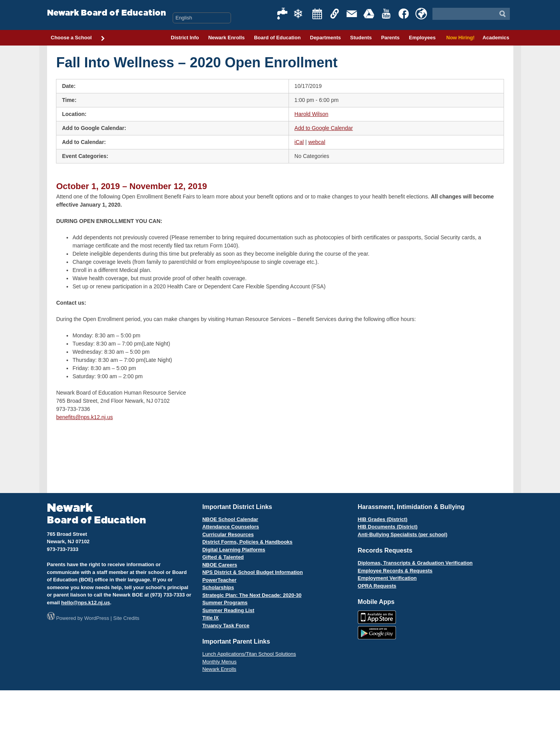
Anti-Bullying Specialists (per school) (402, 534)
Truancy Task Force (226, 626)
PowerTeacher (219, 580)
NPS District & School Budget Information (253, 572)
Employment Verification (387, 578)
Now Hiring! (459, 38)
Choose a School (78, 38)
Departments (325, 38)
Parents (390, 38)
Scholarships (218, 587)
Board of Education (277, 38)
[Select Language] (202, 18)
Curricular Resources (228, 534)
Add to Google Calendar (324, 128)
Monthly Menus (219, 662)
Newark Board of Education (107, 13)
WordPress (96, 618)
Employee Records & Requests (395, 571)
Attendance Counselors (231, 527)
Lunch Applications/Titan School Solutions (249, 654)
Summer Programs (225, 603)
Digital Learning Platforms (234, 550)
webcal (317, 142)
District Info (185, 38)
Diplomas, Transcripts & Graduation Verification (415, 563)
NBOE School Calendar (230, 519)
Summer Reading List (228, 610)
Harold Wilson (311, 114)
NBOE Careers (220, 565)
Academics (496, 38)
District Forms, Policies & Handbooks (247, 542)
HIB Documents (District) (388, 527)
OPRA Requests (377, 586)
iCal (299, 142)
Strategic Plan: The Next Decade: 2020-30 (252, 595)
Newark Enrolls (226, 38)
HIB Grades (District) (383, 519)
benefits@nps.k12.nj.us (84, 417)
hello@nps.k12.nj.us (85, 603)
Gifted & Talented (223, 557)
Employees (422, 38)
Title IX (210, 618)
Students (361, 38)
